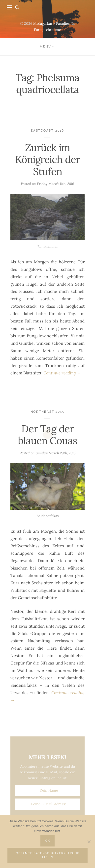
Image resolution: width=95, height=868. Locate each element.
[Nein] (89, 842)
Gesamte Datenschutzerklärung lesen (48, 855)
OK (48, 841)
